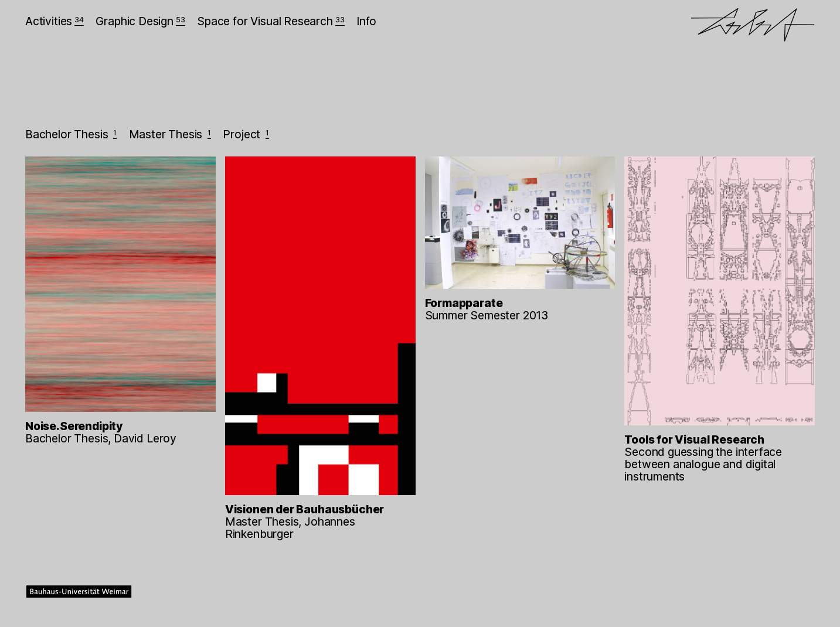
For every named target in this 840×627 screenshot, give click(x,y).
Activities (55, 21)
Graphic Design (140, 21)
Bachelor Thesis (71, 134)
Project (246, 134)
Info (366, 21)
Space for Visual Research (271, 21)
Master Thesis (170, 134)
